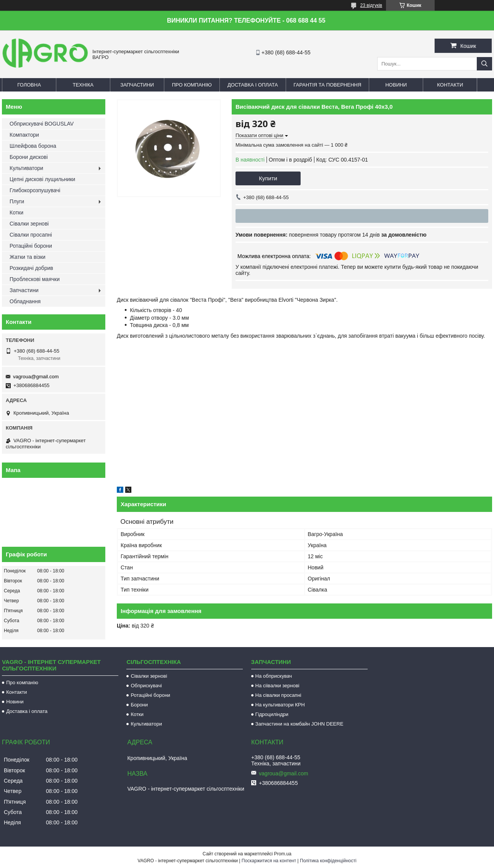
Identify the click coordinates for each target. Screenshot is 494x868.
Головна (29, 85)
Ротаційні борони (31, 246)
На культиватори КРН (280, 705)
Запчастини (137, 85)
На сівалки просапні (278, 695)
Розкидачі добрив (31, 268)
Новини (396, 85)
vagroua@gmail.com (36, 377)
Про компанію (192, 85)
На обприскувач (274, 676)
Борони (139, 705)
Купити (268, 178)
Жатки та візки (28, 257)
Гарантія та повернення (328, 85)
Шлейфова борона (33, 146)
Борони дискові (29, 157)
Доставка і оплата (253, 85)
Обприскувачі (146, 686)
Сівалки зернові (29, 224)
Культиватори (26, 168)
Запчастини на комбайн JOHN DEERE (299, 724)
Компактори (24, 135)
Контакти (450, 85)
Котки (16, 213)
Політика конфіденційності (328, 861)
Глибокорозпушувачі (35, 190)
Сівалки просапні (31, 235)
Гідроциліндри (272, 714)
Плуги (17, 201)
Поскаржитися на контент (269, 861)
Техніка (83, 85)
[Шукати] (484, 64)
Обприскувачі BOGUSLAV (42, 124)
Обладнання (25, 301)
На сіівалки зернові (277, 686)
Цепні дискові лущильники (42, 179)
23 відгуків (371, 5)
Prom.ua (283, 854)
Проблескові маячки (35, 279)
